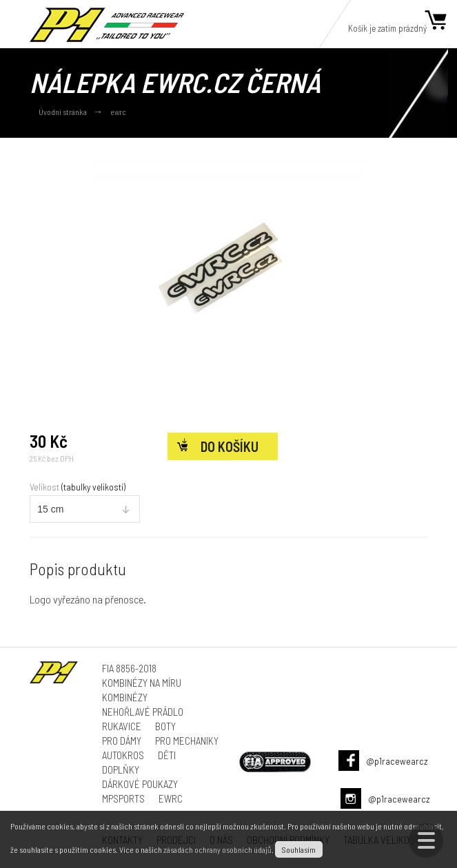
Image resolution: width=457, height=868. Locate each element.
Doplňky (121, 769)
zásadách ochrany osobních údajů (217, 849)
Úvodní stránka (63, 112)
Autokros (123, 755)
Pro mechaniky (187, 741)
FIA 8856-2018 (129, 668)
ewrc (118, 112)
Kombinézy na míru (142, 683)
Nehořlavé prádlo (143, 712)
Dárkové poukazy (140, 784)
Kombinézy (125, 697)
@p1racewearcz (397, 761)
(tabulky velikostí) (93, 487)
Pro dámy (122, 741)
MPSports (123, 798)
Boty (165, 726)
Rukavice (122, 726)
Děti (167, 755)
